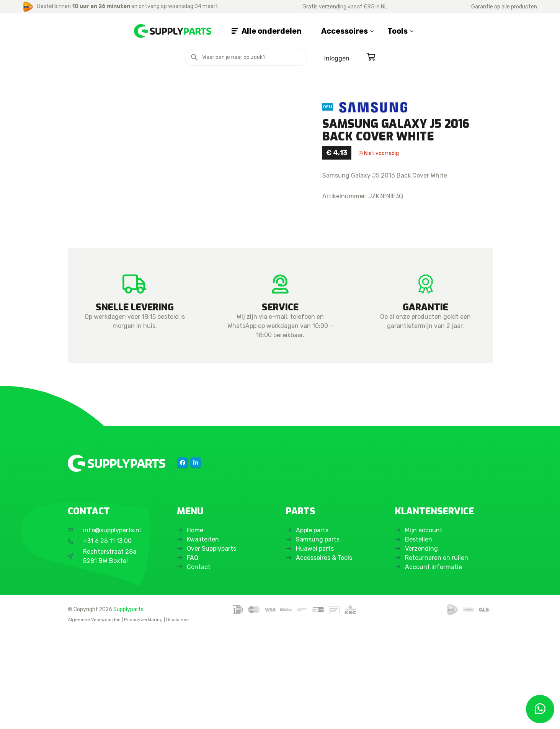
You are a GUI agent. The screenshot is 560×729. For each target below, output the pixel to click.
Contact (200, 663)
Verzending (423, 645)
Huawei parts (316, 645)
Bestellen (420, 636)
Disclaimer (178, 716)
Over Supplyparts (213, 645)
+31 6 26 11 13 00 (107, 637)
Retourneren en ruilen (438, 654)
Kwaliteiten (204, 636)
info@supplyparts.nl (112, 627)
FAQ (194, 654)
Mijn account (425, 627)
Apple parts (314, 627)
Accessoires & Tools (326, 654)
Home (197, 627)
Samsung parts (319, 636)
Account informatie (435, 663)
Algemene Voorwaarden (94, 716)
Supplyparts (128, 706)
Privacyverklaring (143, 716)
